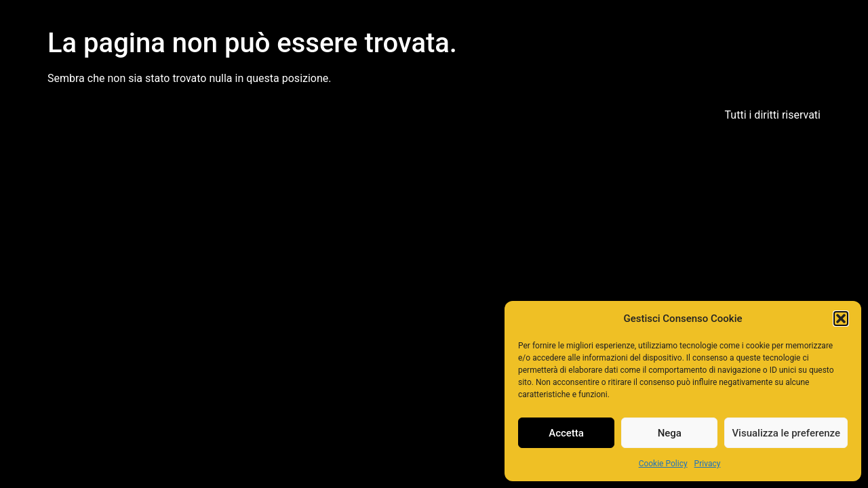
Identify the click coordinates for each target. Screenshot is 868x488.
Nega (670, 433)
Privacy (708, 464)
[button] (841, 319)
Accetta (566, 433)
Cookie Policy (663, 464)
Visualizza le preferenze (786, 433)
